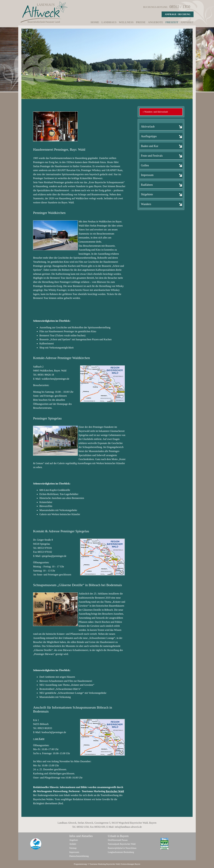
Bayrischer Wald (115, 791)
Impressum (74, 852)
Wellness (126, 22)
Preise (141, 22)
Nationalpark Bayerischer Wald (122, 844)
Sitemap (73, 848)
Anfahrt (187, 22)
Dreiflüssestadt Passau (118, 840)
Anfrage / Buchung (178, 14)
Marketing (102, 864)
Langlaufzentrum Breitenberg (121, 852)
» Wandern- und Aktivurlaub (155, 112)
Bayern (137, 864)
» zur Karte (39, 739)
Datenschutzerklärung (79, 856)
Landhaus (109, 22)
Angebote (155, 22)
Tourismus (94, 864)
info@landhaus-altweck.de (128, 827)
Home (95, 22)
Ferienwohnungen (127, 864)
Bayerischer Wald (113, 864)
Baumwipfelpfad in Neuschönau (122, 848)
